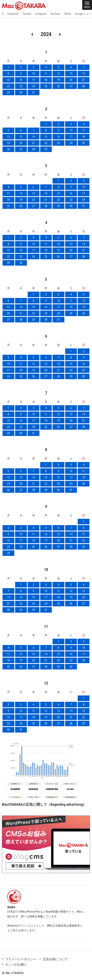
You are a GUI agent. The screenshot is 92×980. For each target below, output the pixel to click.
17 (34, 80)
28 (84, 86)
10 (34, 74)
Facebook (13, 14)
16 (21, 80)
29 (8, 92)
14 (84, 74)
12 (58, 74)
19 (58, 80)
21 (84, 80)
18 (46, 80)
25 (46, 86)
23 (21, 86)
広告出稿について (55, 959)
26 (58, 86)
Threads (27, 14)
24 (34, 86)
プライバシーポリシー (21, 959)
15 (8, 80)
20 (71, 80)
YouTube (55, 14)
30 (21, 92)
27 (71, 86)
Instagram (41, 14)
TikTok (67, 14)
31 (34, 92)
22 (8, 86)
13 (71, 74)
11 (46, 74)
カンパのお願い (16, 965)
